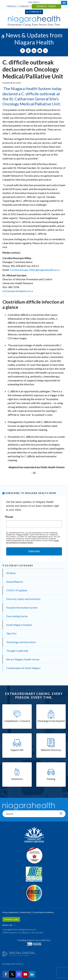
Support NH (17, 750)
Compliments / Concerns (17, 721)
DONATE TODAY (46, 6)
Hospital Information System (22, 608)
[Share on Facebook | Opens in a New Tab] (23, 51)
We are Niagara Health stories (23, 659)
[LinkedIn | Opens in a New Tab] (32, 974)
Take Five (11, 633)
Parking (51, 779)
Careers (24, 6)
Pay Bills (34, 2)
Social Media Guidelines (43, 912)
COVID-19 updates (17, 590)
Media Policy (26, 912)
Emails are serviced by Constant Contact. (33, 541)
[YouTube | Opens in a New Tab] (25, 974)
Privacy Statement (10, 912)
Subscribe (34, 551)
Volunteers (17, 779)
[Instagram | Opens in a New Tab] (19, 974)
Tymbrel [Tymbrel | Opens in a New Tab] (19, 964)
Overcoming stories (17, 616)
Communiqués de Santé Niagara (23, 668)
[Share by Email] (40, 51)
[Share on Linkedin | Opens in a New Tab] (34, 51)
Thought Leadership (17, 651)
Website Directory (51, 750)
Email (10, 517)
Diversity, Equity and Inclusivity (23, 599)
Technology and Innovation (21, 642)
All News (11, 573)
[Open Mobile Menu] (64, 3)
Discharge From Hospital (51, 721)
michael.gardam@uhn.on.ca (18, 291)
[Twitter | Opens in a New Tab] (12, 974)
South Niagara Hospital (19, 625)
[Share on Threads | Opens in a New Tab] (28, 51)
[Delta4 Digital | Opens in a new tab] (19, 954)
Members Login (11, 919)
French (11, 6)
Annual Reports (15, 582)
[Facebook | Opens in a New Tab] (6, 974)
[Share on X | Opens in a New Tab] (45, 51)
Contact (35, 12)
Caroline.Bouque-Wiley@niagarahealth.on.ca (35, 270)
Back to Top (7, 925)
